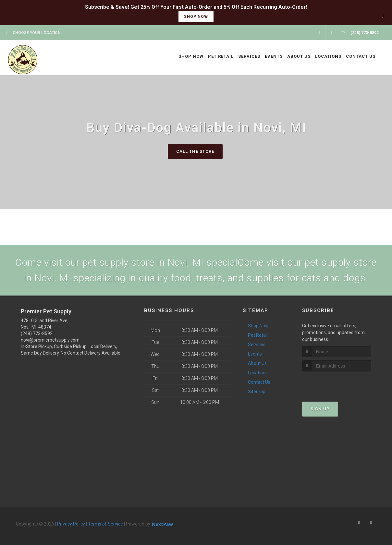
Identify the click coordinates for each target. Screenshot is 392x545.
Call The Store (195, 151)
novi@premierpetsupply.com (50, 340)
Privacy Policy (71, 524)
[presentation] (337, 384)
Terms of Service (105, 524)
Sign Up (320, 409)
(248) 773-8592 (37, 333)
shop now (196, 17)
